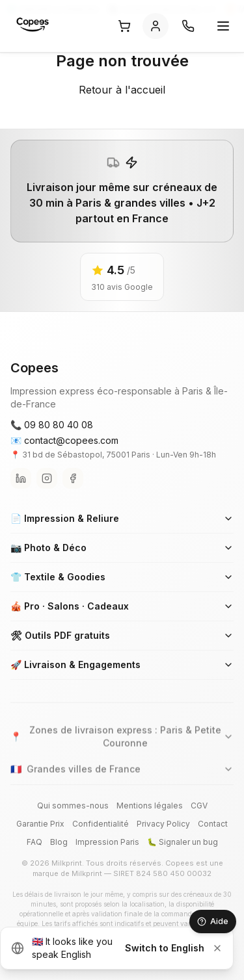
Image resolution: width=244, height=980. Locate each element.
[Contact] (188, 26)
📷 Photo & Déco (122, 548)
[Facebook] (73, 478)
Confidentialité (101, 824)
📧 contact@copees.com (64, 440)
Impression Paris (107, 842)
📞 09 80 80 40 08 (52, 425)
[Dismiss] (217, 948)
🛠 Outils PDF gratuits (122, 635)
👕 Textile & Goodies (122, 577)
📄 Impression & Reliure (122, 518)
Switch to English (165, 948)
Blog (59, 842)
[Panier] (124, 26)
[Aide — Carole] (213, 922)
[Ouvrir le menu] (223, 26)
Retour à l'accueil (122, 90)
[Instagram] (47, 478)
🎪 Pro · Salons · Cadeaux (122, 606)
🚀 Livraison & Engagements (122, 664)
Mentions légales (150, 806)
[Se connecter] (156, 26)
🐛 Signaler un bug (183, 842)
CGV (199, 806)
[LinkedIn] (21, 478)
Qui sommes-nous (73, 806)
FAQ (34, 842)
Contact (213, 824)
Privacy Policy (163, 824)
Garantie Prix (40, 824)
